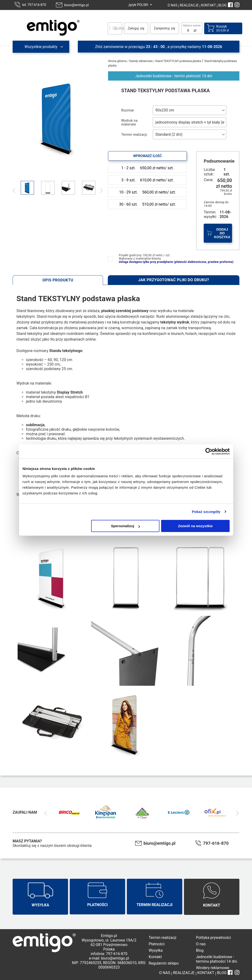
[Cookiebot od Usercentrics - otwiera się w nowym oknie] (209, 451)
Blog (200, 950)
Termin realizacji (163, 938)
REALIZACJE (189, 5)
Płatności (157, 944)
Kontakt (155, 957)
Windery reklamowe (212, 968)
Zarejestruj (162, 28)
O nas (201, 944)
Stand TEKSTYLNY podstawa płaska (178, 61)
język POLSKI (138, 5)
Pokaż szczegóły (206, 512)
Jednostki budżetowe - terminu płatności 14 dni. (217, 959)
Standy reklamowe (141, 61)
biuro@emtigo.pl (77, 5)
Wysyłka (156, 950)
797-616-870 (216, 843)
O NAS (172, 5)
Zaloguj (133, 28)
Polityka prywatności (213, 938)
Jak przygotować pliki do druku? (174, 280)
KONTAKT (208, 5)
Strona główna (117, 61)
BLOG (223, 5)
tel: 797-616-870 (34, 5)
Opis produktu (58, 280)
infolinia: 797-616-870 (109, 954)
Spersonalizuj (125, 526)
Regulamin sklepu (164, 963)
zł (195, 31)
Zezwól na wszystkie (195, 526)
